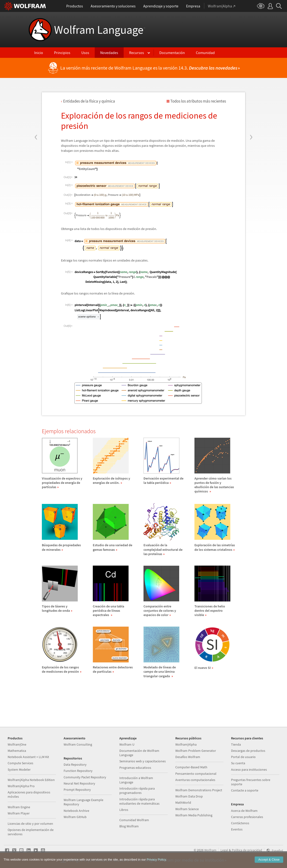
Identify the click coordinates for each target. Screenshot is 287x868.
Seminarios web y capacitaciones (143, 761)
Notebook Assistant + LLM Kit (28, 757)
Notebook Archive (76, 811)
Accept (269, 863)
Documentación (172, 53)
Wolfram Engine (19, 807)
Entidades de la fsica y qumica (89, 101)
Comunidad (205, 53)
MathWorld (183, 802)
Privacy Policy (156, 863)
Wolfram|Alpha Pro (21, 786)
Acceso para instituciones (249, 770)
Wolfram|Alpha (186, 744)
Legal (224, 850)
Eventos (237, 829)
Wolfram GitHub (75, 817)
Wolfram (210, 850)
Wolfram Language (100, 30)
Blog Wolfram (129, 826)
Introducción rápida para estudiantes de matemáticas (139, 801)
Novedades (109, 53)
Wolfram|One (17, 744)
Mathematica (17, 751)
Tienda (236, 744)
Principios (62, 53)
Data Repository (75, 764)
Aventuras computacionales (195, 780)
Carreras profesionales (247, 817)
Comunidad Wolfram (134, 820)
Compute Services (20, 763)
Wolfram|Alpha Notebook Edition (31, 780)
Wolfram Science (187, 809)
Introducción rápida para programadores (137, 791)
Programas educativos (135, 768)
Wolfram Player (19, 813)
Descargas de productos (248, 751)
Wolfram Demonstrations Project (199, 790)
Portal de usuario (243, 757)
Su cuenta (238, 763)
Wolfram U (127, 744)
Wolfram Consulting (78, 744)
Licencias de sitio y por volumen (30, 824)
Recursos (137, 53)
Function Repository (78, 771)
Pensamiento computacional (196, 774)
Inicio (39, 53)
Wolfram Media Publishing (194, 815)
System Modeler (19, 770)
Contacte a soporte (245, 790)
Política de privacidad (247, 850)
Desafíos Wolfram (188, 757)
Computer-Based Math (191, 767)
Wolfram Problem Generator (196, 751)
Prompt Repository (77, 790)
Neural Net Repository (79, 783)
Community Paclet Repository (85, 777)
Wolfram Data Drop (189, 796)
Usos (85, 53)
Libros (124, 810)
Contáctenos (240, 823)
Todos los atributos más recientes (198, 101)
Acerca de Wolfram (244, 811)
